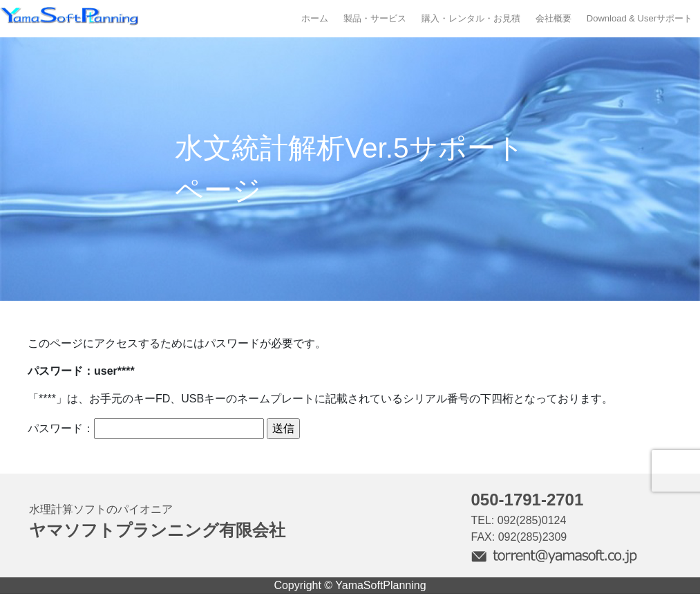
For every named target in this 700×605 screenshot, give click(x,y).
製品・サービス (375, 18)
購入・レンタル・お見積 (471, 18)
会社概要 (554, 18)
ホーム (315, 18)
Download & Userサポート (640, 18)
